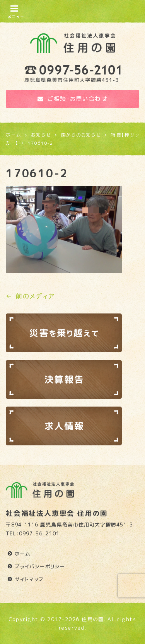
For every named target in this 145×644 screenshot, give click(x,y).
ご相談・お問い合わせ (73, 99)
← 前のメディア (30, 296)
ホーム (23, 554)
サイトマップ (29, 579)
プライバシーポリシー (40, 566)
